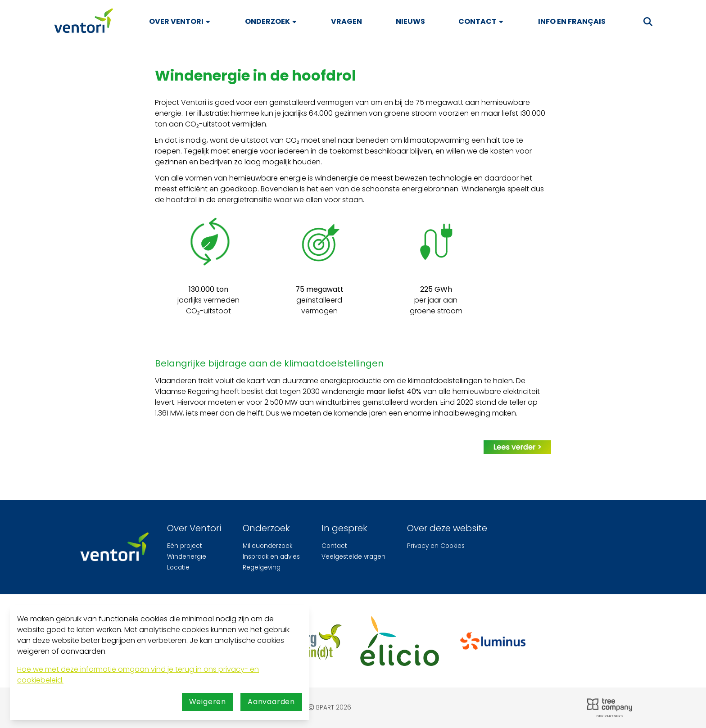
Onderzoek (271, 21)
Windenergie (187, 557)
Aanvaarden (271, 702)
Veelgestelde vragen (353, 557)
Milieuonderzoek (267, 546)
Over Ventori (180, 21)
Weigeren (208, 702)
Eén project (185, 546)
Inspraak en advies (271, 557)
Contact (481, 21)
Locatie (178, 567)
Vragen (346, 21)
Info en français (572, 21)
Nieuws (410, 21)
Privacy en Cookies (436, 546)
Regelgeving (262, 567)
